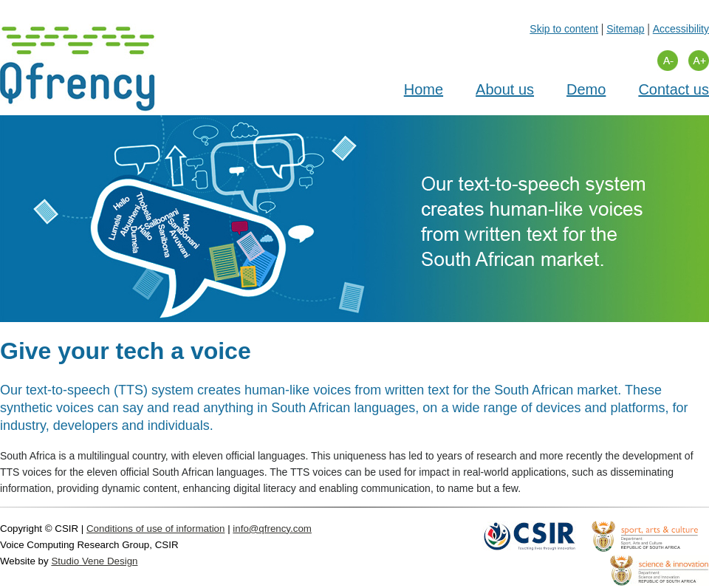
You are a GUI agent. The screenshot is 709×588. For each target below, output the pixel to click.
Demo (586, 89)
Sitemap (625, 29)
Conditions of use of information (155, 529)
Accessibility (681, 29)
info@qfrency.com (272, 529)
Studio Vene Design (94, 561)
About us (505, 89)
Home (424, 89)
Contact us (674, 89)
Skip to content (564, 29)
